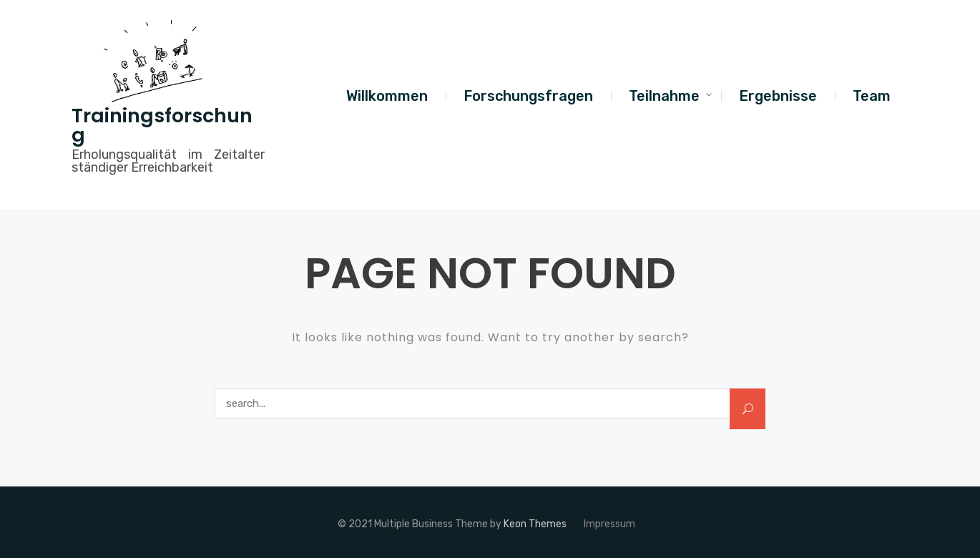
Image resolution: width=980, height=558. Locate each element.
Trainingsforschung (162, 125)
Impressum (609, 524)
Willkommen (387, 96)
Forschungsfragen (528, 96)
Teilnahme (664, 96)
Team (872, 96)
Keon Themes (535, 524)
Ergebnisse (778, 96)
